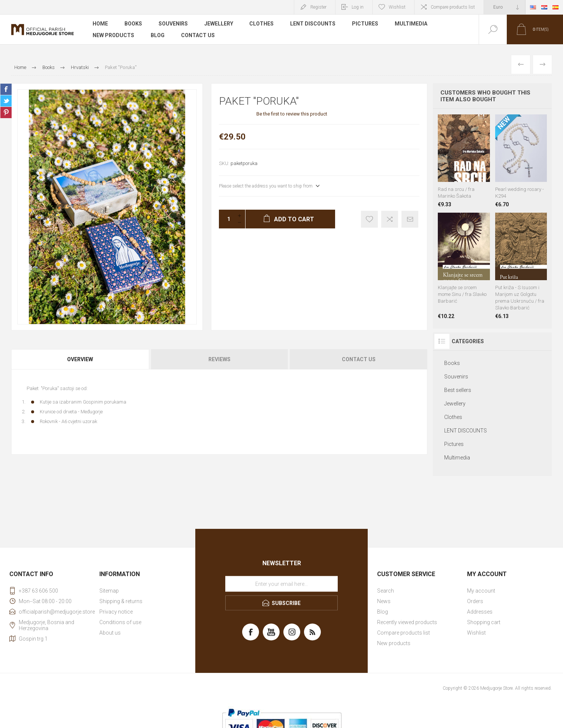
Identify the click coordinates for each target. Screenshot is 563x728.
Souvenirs (173, 24)
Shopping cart (484, 622)
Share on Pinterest (6, 113)
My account (481, 591)
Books (133, 24)
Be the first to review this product (292, 114)
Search (386, 591)
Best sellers (458, 390)
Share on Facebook (6, 89)
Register (318, 7)
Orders (475, 601)
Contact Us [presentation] (359, 359)
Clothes (262, 24)
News (384, 601)
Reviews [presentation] (219, 359)
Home (100, 24)
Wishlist (476, 633)
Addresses (480, 612)
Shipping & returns (121, 601)
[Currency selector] (505, 7)
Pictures (365, 24)
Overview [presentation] (80, 359)
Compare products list (453, 7)
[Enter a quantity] (226, 219)
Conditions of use (120, 622)
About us (110, 633)
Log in (358, 7)
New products (113, 35)
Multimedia (411, 24)
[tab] (81, 359)
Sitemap (109, 591)
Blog (158, 35)
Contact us (198, 35)
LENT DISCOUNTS (313, 24)
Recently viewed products (407, 622)
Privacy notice (116, 612)
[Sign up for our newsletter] (281, 584)
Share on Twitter (6, 101)
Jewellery (219, 24)
